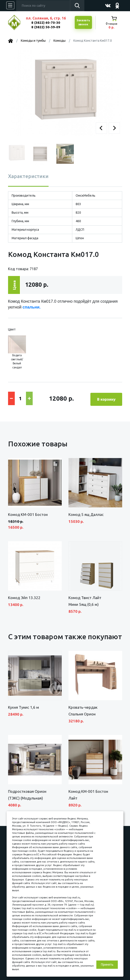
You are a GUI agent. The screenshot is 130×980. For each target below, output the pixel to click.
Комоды (60, 41)
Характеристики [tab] (28, 176)
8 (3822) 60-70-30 (46, 23)
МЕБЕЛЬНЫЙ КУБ (18, 23)
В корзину (106, 398)
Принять (107, 965)
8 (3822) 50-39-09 (46, 27)
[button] (101, 128)
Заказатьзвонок (83, 22)
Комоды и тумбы (33, 41)
